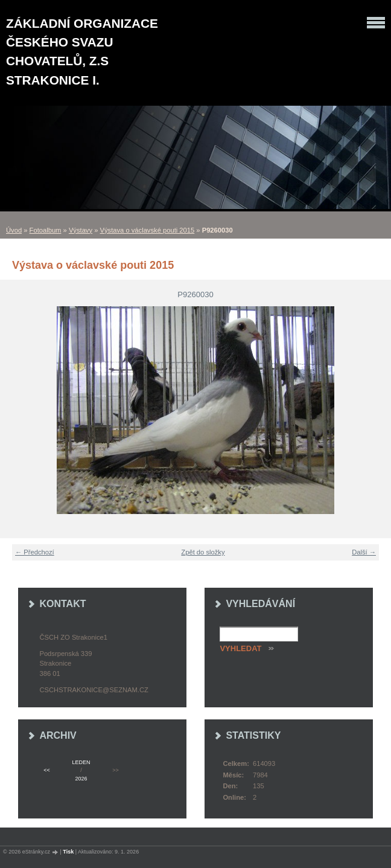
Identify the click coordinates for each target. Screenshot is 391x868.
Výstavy (81, 230)
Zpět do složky (203, 552)
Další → (364, 552)
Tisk (68, 852)
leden (81, 762)
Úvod (14, 230)
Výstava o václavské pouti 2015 (148, 230)
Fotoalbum (46, 230)
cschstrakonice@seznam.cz (94, 690)
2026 (81, 779)
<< (46, 770)
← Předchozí (35, 552)
